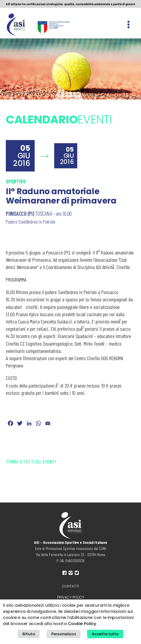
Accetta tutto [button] (105, 634)
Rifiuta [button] (29, 634)
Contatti (70, 586)
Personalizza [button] (64, 634)
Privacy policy (71, 597)
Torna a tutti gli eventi (31, 461)
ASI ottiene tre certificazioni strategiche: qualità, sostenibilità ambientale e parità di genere (70, 4)
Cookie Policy (82, 624)
